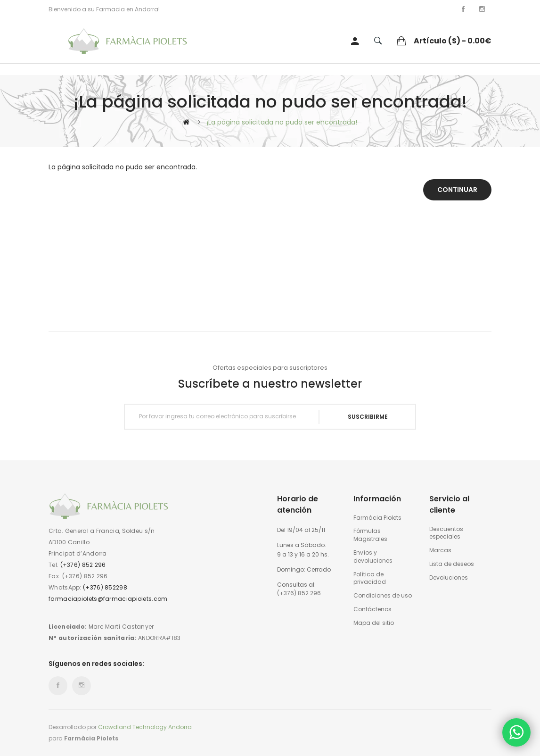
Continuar (457, 190)
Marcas (440, 550)
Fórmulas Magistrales (370, 535)
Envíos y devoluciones (373, 557)
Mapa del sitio (374, 623)
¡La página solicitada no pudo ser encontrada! (282, 122)
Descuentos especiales (446, 533)
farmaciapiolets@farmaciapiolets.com (108, 599)
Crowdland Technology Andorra (145, 727)
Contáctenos (372, 609)
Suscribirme (368, 417)
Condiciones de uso (383, 596)
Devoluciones (449, 578)
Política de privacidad (370, 578)
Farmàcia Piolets (377, 518)
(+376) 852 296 (83, 565)
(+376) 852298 (105, 587)
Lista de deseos (452, 564)
